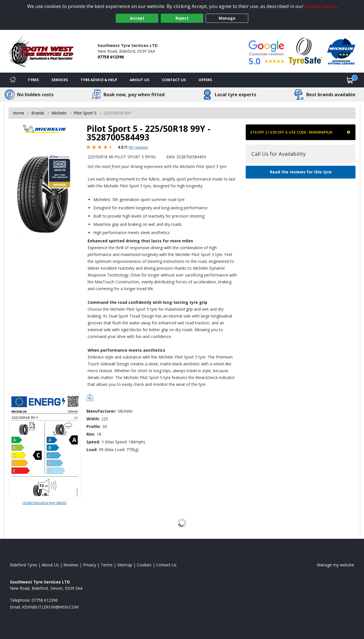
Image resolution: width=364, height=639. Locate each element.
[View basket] (350, 80)
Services (60, 80)
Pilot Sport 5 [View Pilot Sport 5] (85, 113)
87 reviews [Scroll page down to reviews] (138, 147)
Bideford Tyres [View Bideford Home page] (24, 565)
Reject (182, 18)
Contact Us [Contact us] (174, 80)
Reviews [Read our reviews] (71, 565)
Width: (93, 419)
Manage (227, 18)
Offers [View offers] (205, 80)
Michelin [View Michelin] (59, 113)
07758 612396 (111, 57)
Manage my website (335, 565)
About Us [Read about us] (50, 565)
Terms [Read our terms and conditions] (107, 565)
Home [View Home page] (18, 113)
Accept (137, 18)
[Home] (13, 80)
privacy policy (320, 6)
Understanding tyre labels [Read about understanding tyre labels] (45, 503)
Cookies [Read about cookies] (144, 565)
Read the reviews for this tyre (301, 172)
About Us (139, 80)
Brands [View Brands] (38, 113)
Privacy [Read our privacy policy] (90, 565)
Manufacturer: (101, 411)
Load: (92, 449)
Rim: (91, 434)
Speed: (93, 442)
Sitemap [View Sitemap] (125, 565)
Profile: (94, 426)
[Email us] (50, 607)
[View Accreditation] (306, 51)
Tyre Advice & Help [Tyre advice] (99, 80)
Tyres (33, 80)
